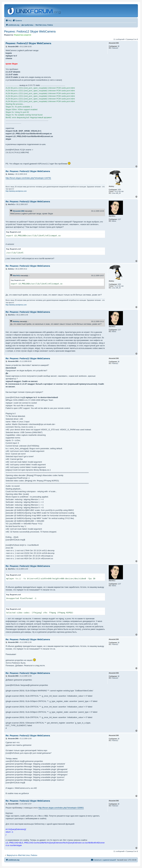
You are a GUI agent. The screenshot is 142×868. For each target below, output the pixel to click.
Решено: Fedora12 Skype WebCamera (30, 31)
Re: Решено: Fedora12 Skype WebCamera (28, 171)
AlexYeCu (17, 276)
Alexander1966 (19, 211)
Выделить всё (16, 232)
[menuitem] (9, 21)
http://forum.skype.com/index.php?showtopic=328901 (61, 808)
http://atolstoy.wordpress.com (16, 191)
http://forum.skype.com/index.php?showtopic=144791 (28, 178)
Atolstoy (16, 321)
